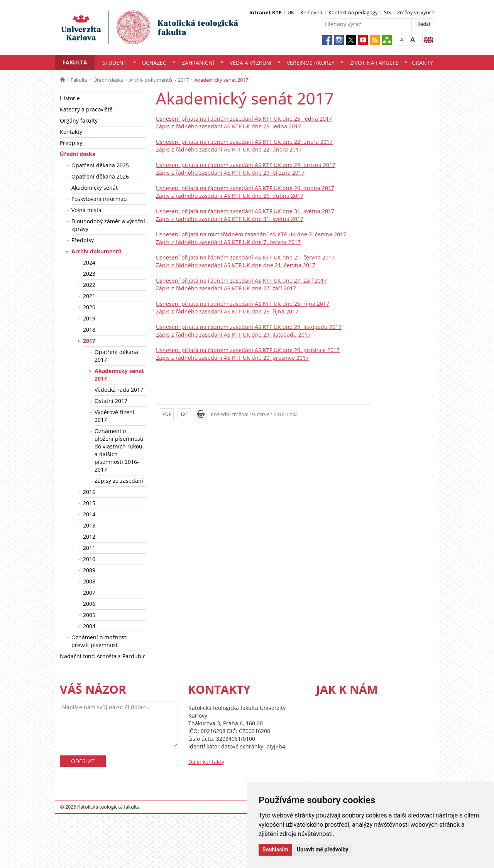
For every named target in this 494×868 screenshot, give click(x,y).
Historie (70, 98)
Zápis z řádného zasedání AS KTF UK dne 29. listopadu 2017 (233, 335)
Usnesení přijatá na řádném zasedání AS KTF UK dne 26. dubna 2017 (245, 188)
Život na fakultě (374, 63)
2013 (89, 525)
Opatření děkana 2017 (116, 356)
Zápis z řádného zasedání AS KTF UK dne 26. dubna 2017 (230, 196)
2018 (89, 330)
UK (291, 12)
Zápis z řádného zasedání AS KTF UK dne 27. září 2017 (226, 288)
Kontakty (71, 132)
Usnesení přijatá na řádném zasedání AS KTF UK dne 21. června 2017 (245, 257)
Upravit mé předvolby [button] (322, 849)
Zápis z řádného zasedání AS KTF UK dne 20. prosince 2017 (232, 358)
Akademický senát (95, 188)
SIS (387, 12)
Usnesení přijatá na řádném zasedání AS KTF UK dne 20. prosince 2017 (248, 350)
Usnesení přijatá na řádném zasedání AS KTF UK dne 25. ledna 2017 (244, 119)
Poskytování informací (100, 199)
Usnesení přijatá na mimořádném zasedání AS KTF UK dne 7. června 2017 (251, 234)
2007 (89, 592)
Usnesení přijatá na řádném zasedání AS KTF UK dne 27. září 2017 (241, 281)
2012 (89, 537)
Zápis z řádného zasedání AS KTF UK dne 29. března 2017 (230, 173)
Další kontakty (206, 762)
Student (114, 63)
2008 (89, 581)
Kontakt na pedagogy (353, 12)
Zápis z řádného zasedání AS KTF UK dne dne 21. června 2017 (236, 265)
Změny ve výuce (416, 12)
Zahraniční (198, 63)
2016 (89, 492)
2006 (89, 604)
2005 (89, 615)
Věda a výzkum (250, 63)
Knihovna (311, 12)
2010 (89, 559)
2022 (89, 285)
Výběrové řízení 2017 (114, 416)
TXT (184, 414)
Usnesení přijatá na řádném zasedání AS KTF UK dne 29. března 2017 (246, 165)
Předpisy (71, 143)
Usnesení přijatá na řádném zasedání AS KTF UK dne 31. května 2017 (245, 211)
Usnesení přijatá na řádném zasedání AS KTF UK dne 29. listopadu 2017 (249, 327)
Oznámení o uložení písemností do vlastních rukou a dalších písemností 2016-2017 (119, 450)
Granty (422, 63)
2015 (89, 503)
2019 (89, 318)
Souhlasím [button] (275, 849)
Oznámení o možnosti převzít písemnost (100, 641)
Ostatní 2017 (111, 401)
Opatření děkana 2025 (100, 165)
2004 (89, 626)
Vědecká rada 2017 (119, 390)
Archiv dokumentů (151, 80)
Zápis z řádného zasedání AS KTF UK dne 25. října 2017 (227, 311)
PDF (167, 414)
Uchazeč (154, 63)
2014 (89, 514)
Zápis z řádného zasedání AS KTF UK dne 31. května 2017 (230, 219)
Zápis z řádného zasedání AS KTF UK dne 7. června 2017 (228, 242)
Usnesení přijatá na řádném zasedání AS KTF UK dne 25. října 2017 (243, 304)
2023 (89, 274)
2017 (183, 80)
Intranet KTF (265, 12)
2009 (89, 570)
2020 (89, 307)
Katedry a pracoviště (86, 109)
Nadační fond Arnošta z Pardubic (103, 656)
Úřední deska (108, 80)
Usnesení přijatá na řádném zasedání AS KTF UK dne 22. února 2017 (244, 142)
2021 (89, 296)
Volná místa (86, 210)
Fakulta (75, 62)
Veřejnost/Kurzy (311, 63)
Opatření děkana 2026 (100, 176)
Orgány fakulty (79, 121)
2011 (89, 548)
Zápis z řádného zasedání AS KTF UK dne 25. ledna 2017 (228, 126)
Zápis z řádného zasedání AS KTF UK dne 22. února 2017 (229, 149)
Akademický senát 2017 (119, 375)
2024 (89, 262)
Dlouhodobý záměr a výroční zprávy (108, 225)
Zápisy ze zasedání (119, 481)
